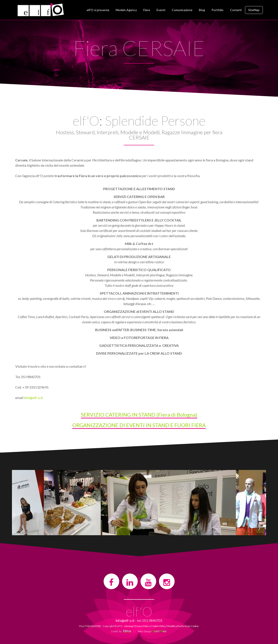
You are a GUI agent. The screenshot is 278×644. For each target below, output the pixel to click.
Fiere (147, 10)
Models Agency (126, 10)
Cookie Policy (159, 626)
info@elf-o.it (33, 398)
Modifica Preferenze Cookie (183, 626)
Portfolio (218, 10)
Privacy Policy (142, 626)
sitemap (128, 626)
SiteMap (254, 10)
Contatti (236, 10)
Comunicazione (182, 10)
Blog (202, 10)
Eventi (161, 10)
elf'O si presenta (98, 10)
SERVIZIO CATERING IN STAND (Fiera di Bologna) (139, 415)
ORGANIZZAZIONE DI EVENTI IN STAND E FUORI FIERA (139, 425)
